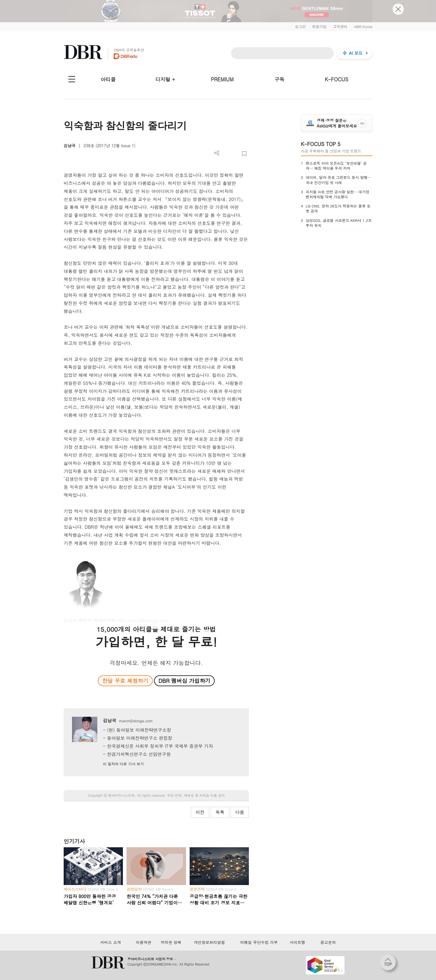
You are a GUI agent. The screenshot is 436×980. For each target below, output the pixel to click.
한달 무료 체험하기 (125, 681)
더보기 (217, 153)
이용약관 (143, 942)
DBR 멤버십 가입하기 (184, 681)
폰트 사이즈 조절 (235, 154)
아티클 (108, 79)
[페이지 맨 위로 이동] (390, 964)
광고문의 (328, 942)
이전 (200, 812)
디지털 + (165, 79)
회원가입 (319, 27)
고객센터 (340, 27)
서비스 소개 (111, 942)
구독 (279, 79)
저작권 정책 (171, 942)
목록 (220, 812)
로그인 (300, 27)
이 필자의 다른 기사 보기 (123, 764)
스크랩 (244, 154)
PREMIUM (222, 79)
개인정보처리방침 (209, 942)
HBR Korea (363, 27)
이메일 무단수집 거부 (259, 942)
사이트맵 (297, 942)
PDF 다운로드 (226, 154)
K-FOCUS (336, 79)
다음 (240, 812)
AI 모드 (356, 53)
